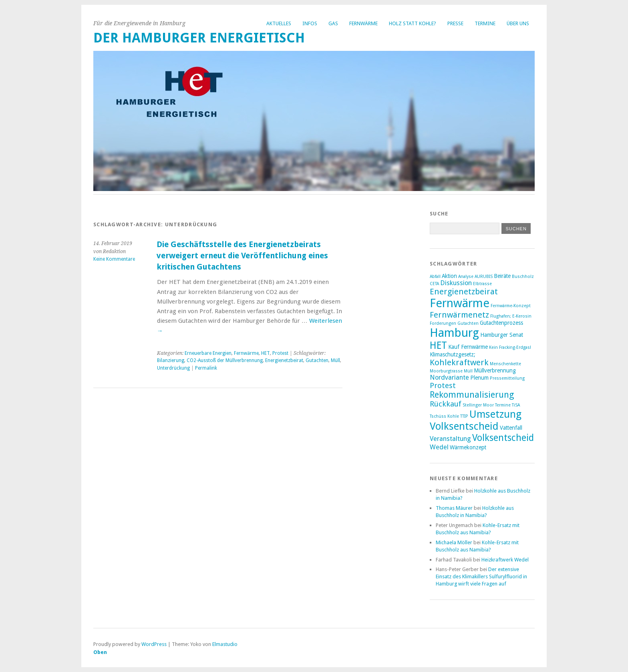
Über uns (518, 23)
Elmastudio (225, 644)
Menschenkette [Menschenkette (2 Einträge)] (505, 364)
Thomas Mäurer (454, 508)
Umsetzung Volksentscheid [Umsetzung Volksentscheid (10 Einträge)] (476, 420)
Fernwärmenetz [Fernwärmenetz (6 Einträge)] (459, 315)
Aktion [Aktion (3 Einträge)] (449, 276)
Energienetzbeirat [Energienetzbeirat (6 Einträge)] (464, 292)
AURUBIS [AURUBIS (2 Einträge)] (484, 277)
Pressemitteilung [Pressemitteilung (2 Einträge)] (507, 378)
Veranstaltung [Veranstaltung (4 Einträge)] (450, 439)
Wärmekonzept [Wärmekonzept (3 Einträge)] (468, 447)
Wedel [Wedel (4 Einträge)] (439, 447)
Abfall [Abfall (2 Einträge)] (435, 277)
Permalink (206, 368)
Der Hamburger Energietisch (199, 38)
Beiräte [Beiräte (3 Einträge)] (502, 276)
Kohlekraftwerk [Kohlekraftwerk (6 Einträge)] (459, 362)
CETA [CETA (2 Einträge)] (434, 284)
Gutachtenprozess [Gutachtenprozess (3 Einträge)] (501, 323)
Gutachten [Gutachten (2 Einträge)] (468, 323)
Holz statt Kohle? (413, 23)
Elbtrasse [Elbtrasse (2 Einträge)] (482, 284)
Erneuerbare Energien (208, 353)
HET (266, 353)
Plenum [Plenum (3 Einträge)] (479, 378)
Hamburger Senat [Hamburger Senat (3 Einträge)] (502, 335)
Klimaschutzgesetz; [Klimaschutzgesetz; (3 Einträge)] (453, 354)
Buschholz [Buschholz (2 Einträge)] (523, 277)
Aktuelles (279, 23)
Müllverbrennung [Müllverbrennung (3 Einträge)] (495, 370)
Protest (280, 353)
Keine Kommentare (114, 259)
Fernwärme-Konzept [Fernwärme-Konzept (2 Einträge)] (511, 306)
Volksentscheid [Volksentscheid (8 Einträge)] (503, 438)
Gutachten (317, 360)
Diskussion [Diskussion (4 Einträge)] (456, 283)
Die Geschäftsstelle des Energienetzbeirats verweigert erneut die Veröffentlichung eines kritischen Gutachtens (242, 256)
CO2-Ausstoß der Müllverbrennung (225, 360)
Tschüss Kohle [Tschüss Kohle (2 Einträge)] (444, 416)
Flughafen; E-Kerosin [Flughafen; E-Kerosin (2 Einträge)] (511, 316)
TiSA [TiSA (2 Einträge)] (516, 405)
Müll (335, 360)
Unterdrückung (173, 368)
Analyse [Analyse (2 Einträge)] (466, 277)
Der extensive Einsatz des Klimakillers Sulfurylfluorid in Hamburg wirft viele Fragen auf (481, 576)
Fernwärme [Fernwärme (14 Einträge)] (460, 303)
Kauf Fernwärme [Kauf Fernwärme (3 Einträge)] (468, 347)
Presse (455, 23)
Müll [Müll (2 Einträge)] (468, 371)
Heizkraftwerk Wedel (505, 560)
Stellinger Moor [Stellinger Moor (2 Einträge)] (478, 405)
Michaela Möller (454, 542)
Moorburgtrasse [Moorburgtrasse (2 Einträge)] (446, 371)
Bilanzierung (171, 360)
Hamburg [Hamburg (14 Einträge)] (454, 333)
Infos (310, 23)
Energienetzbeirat (284, 360)
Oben (100, 652)
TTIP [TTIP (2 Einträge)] (464, 416)
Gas (333, 23)
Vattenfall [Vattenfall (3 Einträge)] (511, 428)
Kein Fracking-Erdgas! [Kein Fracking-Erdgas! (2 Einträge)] (510, 347)
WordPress (154, 644)
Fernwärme (363, 23)
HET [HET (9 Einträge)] (438, 345)
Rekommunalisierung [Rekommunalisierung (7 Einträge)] (472, 395)
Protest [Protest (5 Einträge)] (443, 385)
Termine (485, 23)
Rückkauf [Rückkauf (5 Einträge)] (446, 404)
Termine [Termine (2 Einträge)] (503, 405)
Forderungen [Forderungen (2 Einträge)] (443, 323)
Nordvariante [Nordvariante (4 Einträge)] (449, 377)
